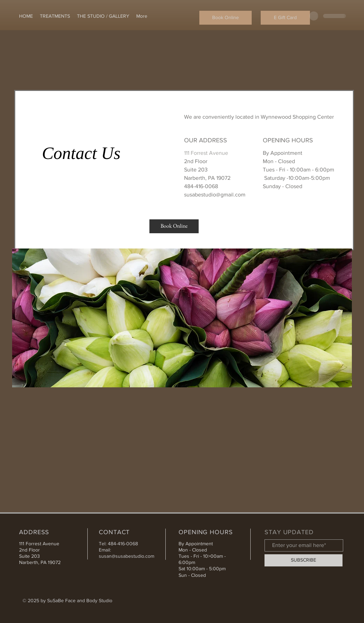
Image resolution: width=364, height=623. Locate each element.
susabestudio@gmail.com (215, 195)
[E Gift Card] (285, 18)
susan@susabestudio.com (127, 556)
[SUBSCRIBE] (304, 560)
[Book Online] (226, 18)
